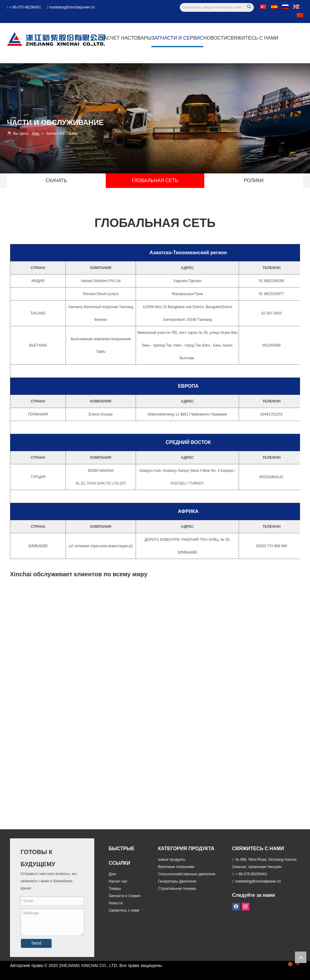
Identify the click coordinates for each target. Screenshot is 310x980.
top (301, 957)
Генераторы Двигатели (177, 881)
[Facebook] (236, 906)
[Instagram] (245, 906)
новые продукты (172, 860)
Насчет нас (118, 881)
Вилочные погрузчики (176, 867)
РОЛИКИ (254, 181)
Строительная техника (177, 889)
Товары (115, 889)
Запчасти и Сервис (125, 896)
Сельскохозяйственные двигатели (187, 874)
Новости (116, 903)
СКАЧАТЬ (56, 181)
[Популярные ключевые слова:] (249, 7)
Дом (112, 874)
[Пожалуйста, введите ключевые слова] (213, 7)
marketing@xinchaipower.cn (72, 7)
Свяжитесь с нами (124, 910)
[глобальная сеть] (155, 601)
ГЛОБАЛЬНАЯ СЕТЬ (155, 181)
